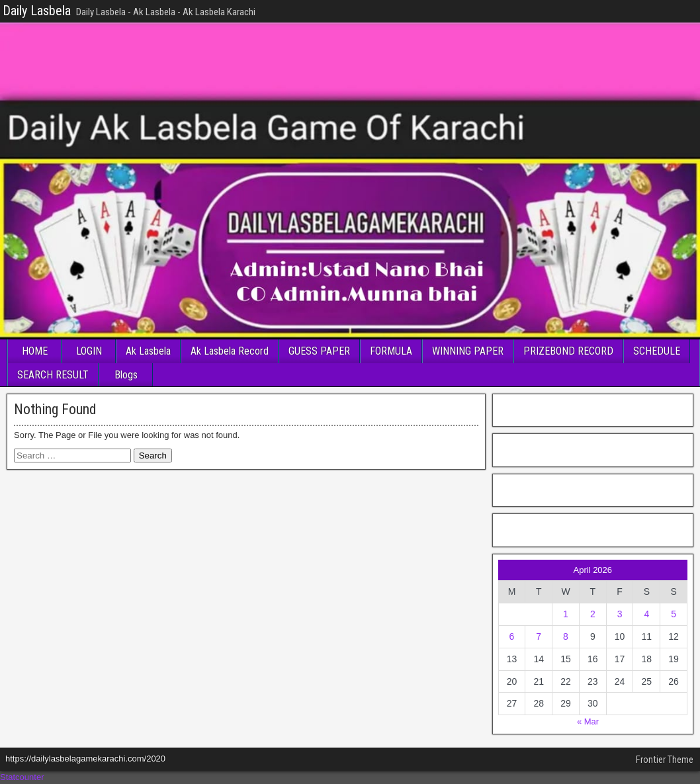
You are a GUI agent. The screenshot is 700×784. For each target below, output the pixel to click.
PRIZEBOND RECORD (568, 351)
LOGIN (89, 351)
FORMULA (391, 351)
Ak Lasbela (148, 351)
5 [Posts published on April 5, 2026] (674, 614)
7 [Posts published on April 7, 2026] (539, 636)
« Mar (588, 721)
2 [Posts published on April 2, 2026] (593, 614)
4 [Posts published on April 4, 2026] (646, 614)
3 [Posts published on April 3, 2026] (620, 614)
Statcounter (22, 777)
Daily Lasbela (37, 11)
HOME (35, 351)
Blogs (126, 375)
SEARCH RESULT (53, 375)
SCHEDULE (657, 351)
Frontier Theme (665, 760)
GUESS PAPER (319, 351)
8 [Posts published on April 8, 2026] (566, 636)
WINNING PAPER (468, 351)
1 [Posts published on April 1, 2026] (566, 614)
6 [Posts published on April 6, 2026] (512, 636)
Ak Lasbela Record (230, 351)
